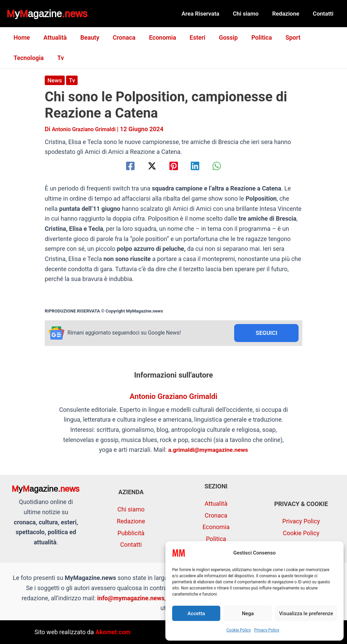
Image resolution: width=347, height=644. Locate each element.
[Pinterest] (174, 166)
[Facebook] (123, 166)
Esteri (190, 37)
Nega (248, 613)
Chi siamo (251, 14)
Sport (281, 37)
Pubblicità (131, 533)
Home (21, 37)
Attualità (53, 37)
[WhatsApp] (224, 166)
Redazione (289, 14)
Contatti (324, 14)
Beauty (86, 37)
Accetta (196, 613)
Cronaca (119, 37)
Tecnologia (316, 37)
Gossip (220, 37)
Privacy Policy (267, 630)
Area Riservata (208, 14)
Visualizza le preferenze (306, 613)
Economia (157, 37)
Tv (16, 58)
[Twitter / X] (148, 166)
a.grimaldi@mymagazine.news (208, 451)
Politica (252, 37)
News (55, 80)
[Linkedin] (199, 166)
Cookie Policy (239, 630)
